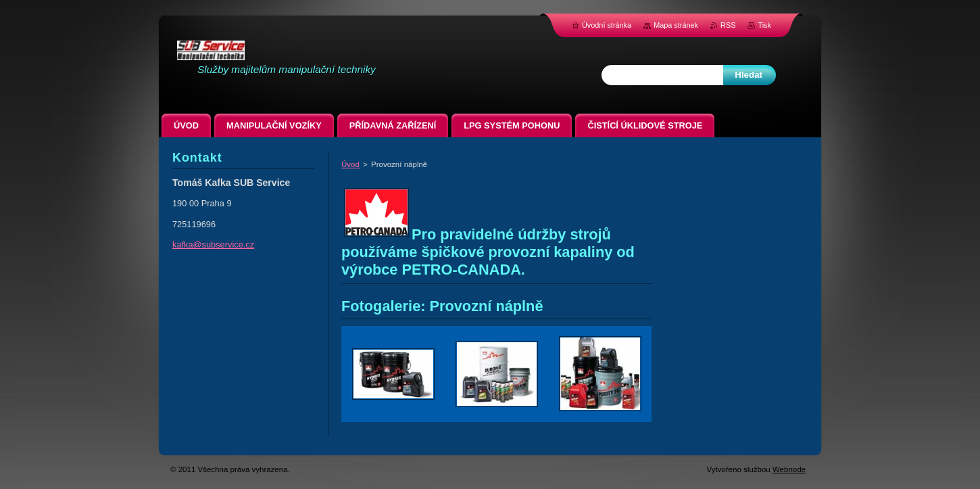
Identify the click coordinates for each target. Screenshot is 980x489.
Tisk (764, 25)
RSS (728, 25)
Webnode (789, 469)
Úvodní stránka (607, 25)
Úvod (350, 164)
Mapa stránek (676, 25)
